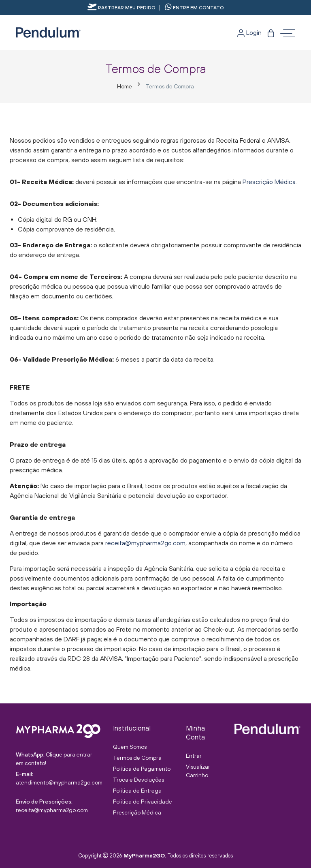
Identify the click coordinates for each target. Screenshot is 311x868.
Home (125, 86)
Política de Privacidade (143, 802)
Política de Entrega (137, 791)
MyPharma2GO (144, 855)
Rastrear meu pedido (121, 8)
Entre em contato (195, 8)
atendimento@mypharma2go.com (59, 782)
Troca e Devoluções (138, 780)
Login (249, 32)
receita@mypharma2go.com (145, 543)
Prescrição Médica (269, 182)
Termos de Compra (137, 758)
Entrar (194, 756)
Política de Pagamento (142, 769)
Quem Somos (130, 747)
